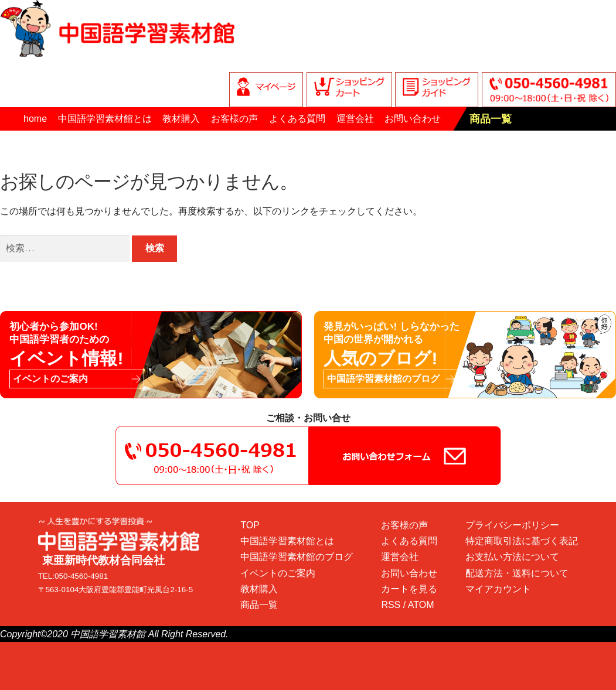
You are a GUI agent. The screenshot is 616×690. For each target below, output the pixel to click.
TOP (250, 525)
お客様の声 (234, 119)
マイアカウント (498, 589)
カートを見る (409, 589)
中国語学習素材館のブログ (297, 557)
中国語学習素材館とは (105, 119)
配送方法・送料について (517, 573)
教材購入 (181, 119)
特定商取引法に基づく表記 (522, 541)
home (35, 119)
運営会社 (355, 119)
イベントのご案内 (278, 573)
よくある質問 (297, 119)
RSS (391, 605)
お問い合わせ (413, 119)
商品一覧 (491, 119)
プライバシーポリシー (512, 525)
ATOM (421, 605)
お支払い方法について (512, 557)
